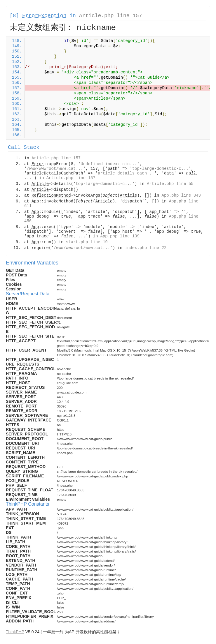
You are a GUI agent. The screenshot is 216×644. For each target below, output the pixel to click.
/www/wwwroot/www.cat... (55, 169)
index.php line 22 (146, 248)
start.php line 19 (87, 242)
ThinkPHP (15, 632)
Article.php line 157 (111, 16)
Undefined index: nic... (109, 164)
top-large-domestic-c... (160, 169)
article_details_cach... (126, 173)
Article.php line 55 (170, 184)
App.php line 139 (120, 236)
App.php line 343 (181, 195)
